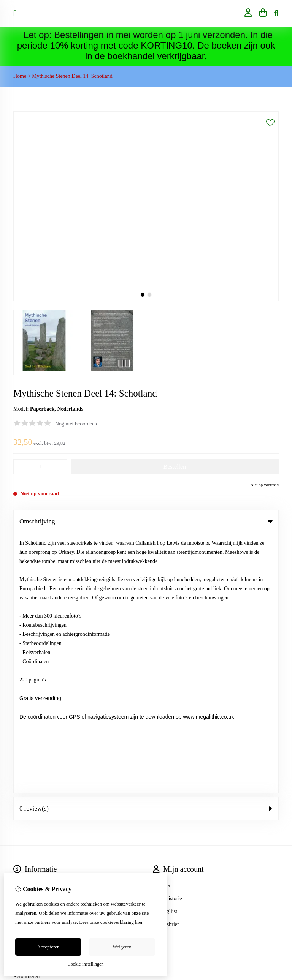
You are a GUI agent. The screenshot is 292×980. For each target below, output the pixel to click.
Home (20, 76)
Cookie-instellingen (86, 964)
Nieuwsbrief (166, 665)
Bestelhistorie (167, 639)
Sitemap (22, 729)
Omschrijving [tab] (146, 521)
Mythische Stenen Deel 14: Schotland (72, 76)
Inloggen (162, 626)
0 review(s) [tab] (146, 549)
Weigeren (122, 947)
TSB (275, 764)
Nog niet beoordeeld (77, 424)
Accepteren (48, 947)
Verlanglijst (165, 652)
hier (139, 922)
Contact (22, 704)
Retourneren (26, 717)
